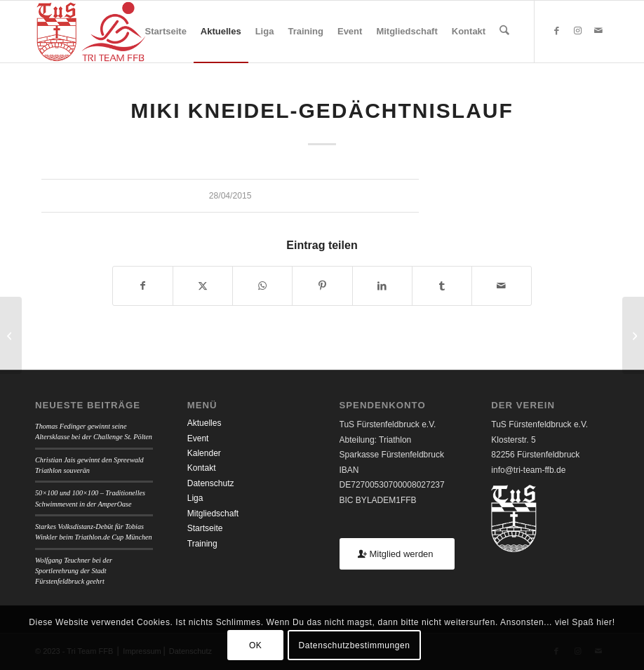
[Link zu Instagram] (577, 31)
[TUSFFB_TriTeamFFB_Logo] (91, 32)
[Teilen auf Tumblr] (442, 286)
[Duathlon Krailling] (633, 335)
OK (256, 645)
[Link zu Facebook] (556, 31)
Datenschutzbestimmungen (354, 645)
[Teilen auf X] (203, 286)
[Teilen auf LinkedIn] (382, 286)
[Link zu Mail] (598, 31)
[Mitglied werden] (397, 554)
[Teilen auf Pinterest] (322, 286)
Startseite (205, 528)
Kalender (204, 453)
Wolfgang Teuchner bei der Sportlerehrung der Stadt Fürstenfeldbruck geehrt (74, 571)
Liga (195, 498)
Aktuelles (204, 423)
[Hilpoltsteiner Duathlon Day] (11, 335)
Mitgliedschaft (213, 514)
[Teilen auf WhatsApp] (262, 286)
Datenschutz (211, 483)
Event (198, 438)
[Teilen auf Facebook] (143, 286)
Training (202, 544)
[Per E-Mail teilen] (502, 286)
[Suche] (505, 32)
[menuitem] (166, 32)
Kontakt (202, 468)
